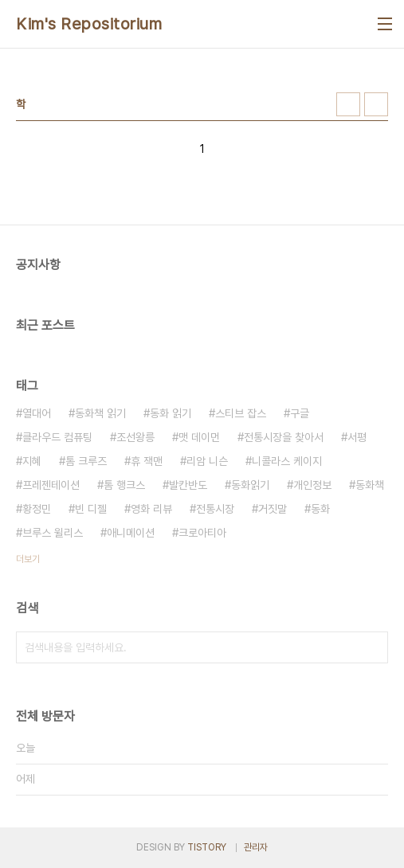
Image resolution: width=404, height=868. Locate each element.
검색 (372, 647)
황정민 (37, 509)
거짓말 (273, 509)
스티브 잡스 (241, 413)
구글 (300, 413)
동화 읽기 (171, 413)
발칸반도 (188, 485)
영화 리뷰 (151, 509)
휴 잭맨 (147, 461)
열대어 (37, 413)
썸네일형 (348, 104)
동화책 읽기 (100, 413)
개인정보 (312, 485)
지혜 (32, 461)
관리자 (256, 847)
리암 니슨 (207, 461)
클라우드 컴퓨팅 (57, 437)
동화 (320, 509)
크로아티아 (202, 533)
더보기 (28, 559)
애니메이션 (131, 533)
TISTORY (207, 847)
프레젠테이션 (51, 485)
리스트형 (376, 104)
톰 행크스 (124, 485)
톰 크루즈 (86, 461)
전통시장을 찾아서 (284, 437)
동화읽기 (250, 485)
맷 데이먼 (199, 437)
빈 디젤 (91, 509)
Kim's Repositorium (89, 24)
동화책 (370, 485)
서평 (357, 437)
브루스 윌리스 (53, 533)
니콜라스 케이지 (287, 461)
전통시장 (215, 509)
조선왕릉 (135, 437)
